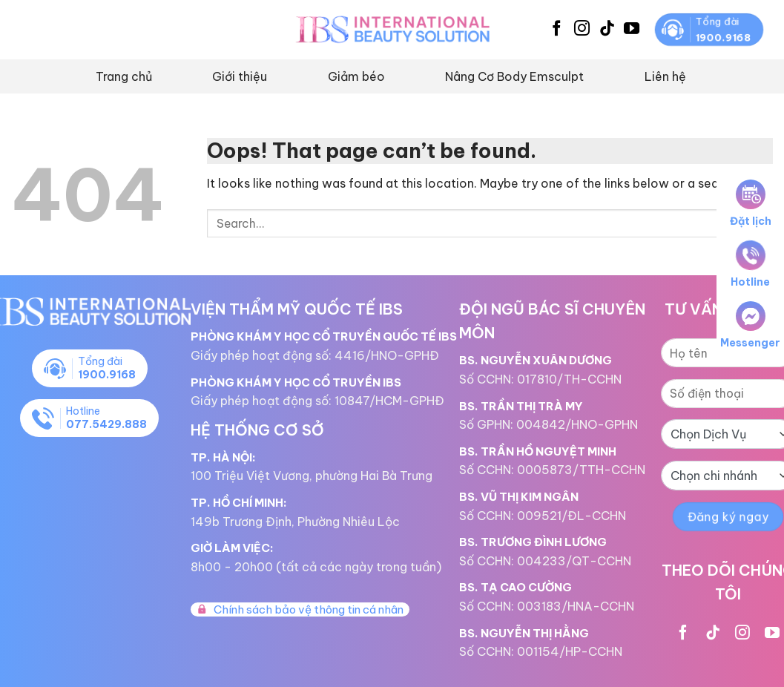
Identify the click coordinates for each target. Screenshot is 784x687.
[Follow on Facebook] (557, 29)
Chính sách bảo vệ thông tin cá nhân (300, 609)
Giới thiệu (240, 76)
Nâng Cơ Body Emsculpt (514, 76)
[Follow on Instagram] (582, 29)
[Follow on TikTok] (607, 29)
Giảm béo (356, 76)
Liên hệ (665, 76)
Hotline (750, 264)
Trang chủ (124, 76)
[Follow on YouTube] (632, 29)
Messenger (750, 325)
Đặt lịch (751, 204)
